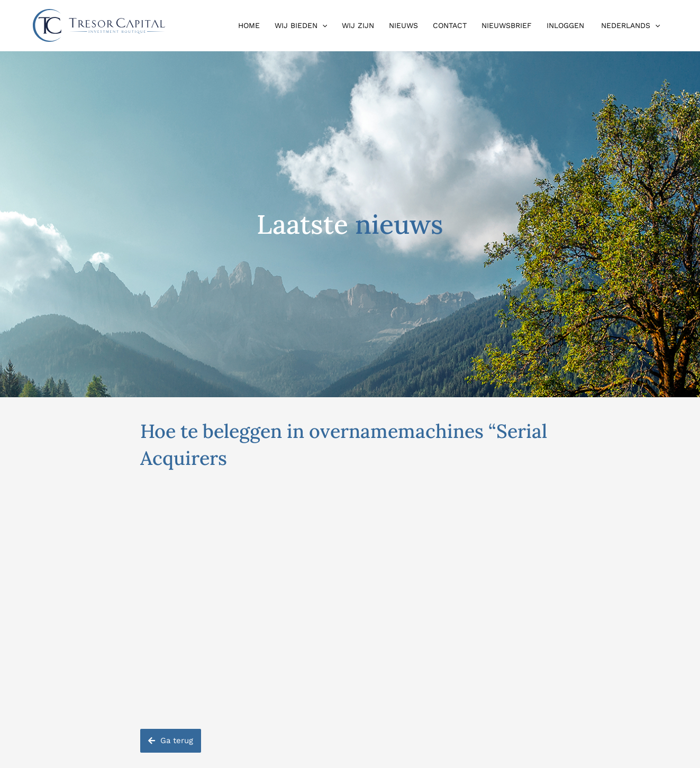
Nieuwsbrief (507, 25)
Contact (450, 25)
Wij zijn (358, 25)
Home (249, 25)
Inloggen (565, 25)
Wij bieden (301, 25)
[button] (322, 25)
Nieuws (403, 25)
